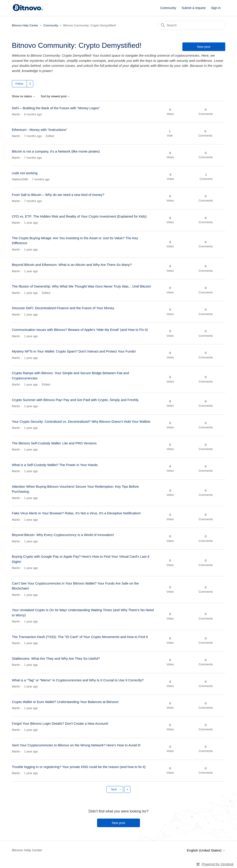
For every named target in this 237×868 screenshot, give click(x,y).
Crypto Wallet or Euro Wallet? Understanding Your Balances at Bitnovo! (65, 702)
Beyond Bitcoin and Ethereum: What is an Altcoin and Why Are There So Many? (72, 265)
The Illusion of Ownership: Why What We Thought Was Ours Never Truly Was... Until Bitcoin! (82, 286)
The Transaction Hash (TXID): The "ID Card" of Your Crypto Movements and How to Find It (80, 637)
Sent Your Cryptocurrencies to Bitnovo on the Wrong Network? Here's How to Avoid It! (76, 745)
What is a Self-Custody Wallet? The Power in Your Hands (55, 465)
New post (204, 47)
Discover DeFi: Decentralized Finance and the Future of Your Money (63, 308)
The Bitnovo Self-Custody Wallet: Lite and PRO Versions (54, 443)
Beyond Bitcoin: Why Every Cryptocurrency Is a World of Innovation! (63, 535)
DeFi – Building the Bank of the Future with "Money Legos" (56, 108)
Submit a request (194, 8)
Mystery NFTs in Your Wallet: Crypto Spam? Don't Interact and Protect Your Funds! (74, 351)
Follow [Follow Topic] (20, 84)
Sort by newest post (56, 96)
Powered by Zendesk (218, 864)
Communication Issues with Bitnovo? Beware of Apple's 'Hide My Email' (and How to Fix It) (80, 330)
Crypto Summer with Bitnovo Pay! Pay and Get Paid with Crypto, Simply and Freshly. (76, 400)
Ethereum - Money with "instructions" (40, 130)
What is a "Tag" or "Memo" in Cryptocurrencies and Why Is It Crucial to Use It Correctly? (78, 680)
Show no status (24, 96)
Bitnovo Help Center (25, 25)
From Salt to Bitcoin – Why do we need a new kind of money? (58, 195)
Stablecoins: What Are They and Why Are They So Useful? (56, 658)
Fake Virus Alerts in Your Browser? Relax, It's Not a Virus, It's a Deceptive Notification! (76, 513)
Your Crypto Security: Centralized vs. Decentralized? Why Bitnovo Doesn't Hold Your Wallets (81, 421)
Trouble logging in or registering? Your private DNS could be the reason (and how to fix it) (79, 767)
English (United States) (206, 850)
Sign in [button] (216, 8)
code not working (25, 173)
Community (168, 8)
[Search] (191, 25)
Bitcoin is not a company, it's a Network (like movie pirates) (56, 151)
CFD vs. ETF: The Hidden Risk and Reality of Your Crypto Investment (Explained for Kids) (79, 216)
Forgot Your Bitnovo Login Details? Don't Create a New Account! (60, 723)
